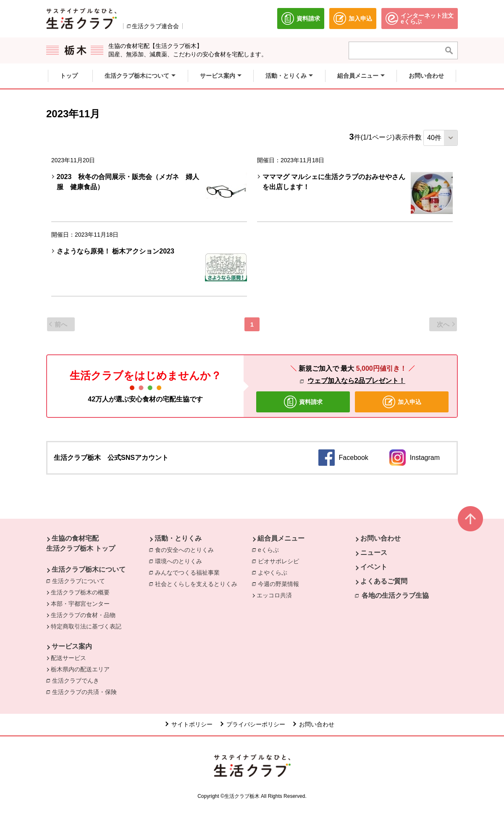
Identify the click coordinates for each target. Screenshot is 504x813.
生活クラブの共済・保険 (87, 692)
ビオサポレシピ (278, 561)
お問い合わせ (381, 538)
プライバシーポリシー (256, 724)
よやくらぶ (273, 573)
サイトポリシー (192, 724)
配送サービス (68, 658)
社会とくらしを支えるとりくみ (196, 584)
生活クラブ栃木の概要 (80, 592)
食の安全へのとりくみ (184, 550)
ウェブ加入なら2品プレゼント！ (356, 381)
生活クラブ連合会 (155, 26)
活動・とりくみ (178, 538)
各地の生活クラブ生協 (395, 595)
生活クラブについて (79, 581)
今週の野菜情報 (278, 584)
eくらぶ (268, 550)
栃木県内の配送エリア (80, 669)
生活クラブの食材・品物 (83, 615)
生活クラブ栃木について (89, 569)
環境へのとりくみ (178, 561)
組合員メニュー (281, 538)
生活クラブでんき (78, 680)
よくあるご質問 (384, 581)
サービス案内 (72, 646)
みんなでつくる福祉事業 (187, 573)
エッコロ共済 (274, 595)
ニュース (374, 553)
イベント (374, 567)
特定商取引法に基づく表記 (86, 626)
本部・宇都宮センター (80, 604)
